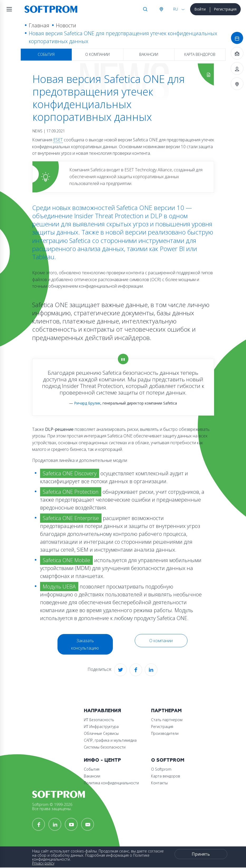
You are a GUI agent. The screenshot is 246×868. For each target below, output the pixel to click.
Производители (165, 733)
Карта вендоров (200, 54)
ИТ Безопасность (99, 720)
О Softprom (168, 760)
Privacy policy (43, 863)
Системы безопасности (105, 747)
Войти (200, 9)
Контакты (159, 783)
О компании (97, 54)
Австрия (161, 9)
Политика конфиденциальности (111, 783)
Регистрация (225, 9)
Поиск (145, 9)
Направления (102, 711)
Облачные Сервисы (101, 733)
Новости (66, 25)
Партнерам (166, 711)
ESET (58, 140)
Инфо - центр (102, 760)
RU (176, 9)
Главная (39, 25)
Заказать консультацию (85, 644)
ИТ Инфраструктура (101, 727)
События (46, 54)
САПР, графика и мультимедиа (110, 740)
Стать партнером (167, 720)
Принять (201, 854)
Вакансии (149, 54)
